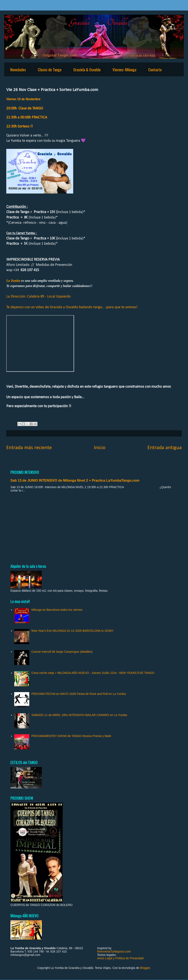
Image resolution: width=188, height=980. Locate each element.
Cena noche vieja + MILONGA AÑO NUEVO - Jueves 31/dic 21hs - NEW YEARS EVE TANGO (93, 673)
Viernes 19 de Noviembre (23, 99)
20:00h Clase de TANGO (25, 109)
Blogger (145, 968)
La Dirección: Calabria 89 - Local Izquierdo (38, 297)
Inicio (100, 448)
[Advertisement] (94, 528)
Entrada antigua (165, 448)
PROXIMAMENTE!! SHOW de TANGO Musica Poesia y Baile (71, 736)
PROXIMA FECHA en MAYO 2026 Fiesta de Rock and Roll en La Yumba (79, 694)
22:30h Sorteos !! (20, 127)
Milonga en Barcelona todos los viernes (57, 610)
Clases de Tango (50, 69)
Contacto (155, 69)
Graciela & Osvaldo (87, 69)
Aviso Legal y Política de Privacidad (120, 958)
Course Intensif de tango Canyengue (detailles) (62, 652)
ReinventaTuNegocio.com (114, 951)
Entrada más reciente (29, 448)
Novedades (18, 69)
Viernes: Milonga (124, 69)
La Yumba (14, 281)
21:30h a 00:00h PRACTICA (27, 118)
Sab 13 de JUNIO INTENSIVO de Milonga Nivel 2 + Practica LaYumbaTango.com (75, 480)
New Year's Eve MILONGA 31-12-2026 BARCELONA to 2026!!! (72, 631)
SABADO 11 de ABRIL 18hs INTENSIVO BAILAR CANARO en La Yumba (79, 715)
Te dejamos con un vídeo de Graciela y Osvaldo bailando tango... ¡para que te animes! (72, 307)
